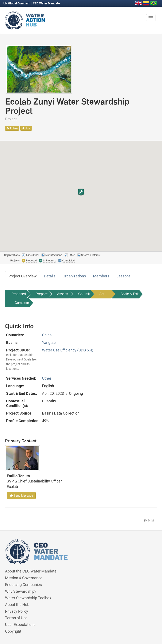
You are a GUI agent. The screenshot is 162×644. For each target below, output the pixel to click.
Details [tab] (50, 276)
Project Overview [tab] (23, 276)
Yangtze (49, 343)
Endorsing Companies (23, 585)
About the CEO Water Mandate (31, 571)
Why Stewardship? (21, 591)
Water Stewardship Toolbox (28, 598)
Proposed (19, 294)
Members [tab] (101, 276)
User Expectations (20, 625)
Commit (84, 294)
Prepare (42, 294)
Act (102, 294)
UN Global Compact (17, 3)
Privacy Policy (17, 611)
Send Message (21, 496)
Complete (22, 303)
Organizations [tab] (74, 276)
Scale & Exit (130, 294)
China (47, 335)
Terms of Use (16, 618)
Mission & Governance (24, 578)
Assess (63, 294)
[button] (81, 192)
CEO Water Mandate (46, 3)
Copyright (13, 631)
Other (47, 378)
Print (149, 521)
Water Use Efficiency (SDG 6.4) (68, 350)
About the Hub (17, 605)
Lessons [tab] (124, 276)
